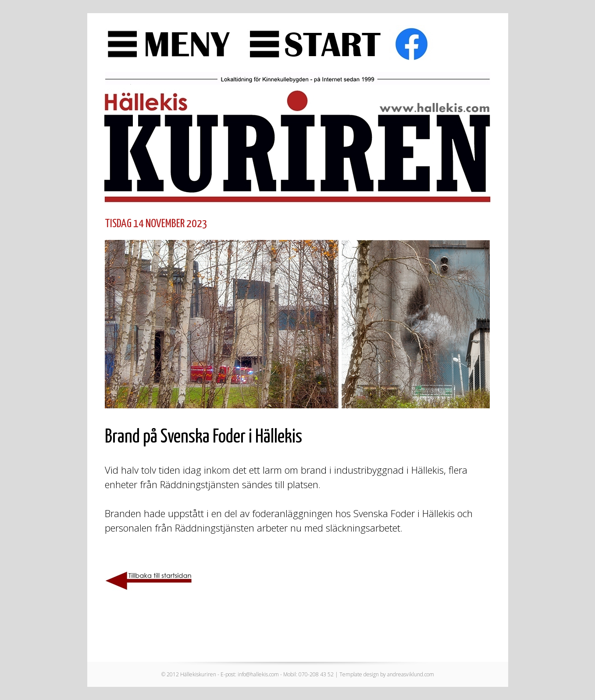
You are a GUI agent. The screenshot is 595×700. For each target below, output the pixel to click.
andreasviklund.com (411, 674)
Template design (359, 674)
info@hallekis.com (258, 674)
